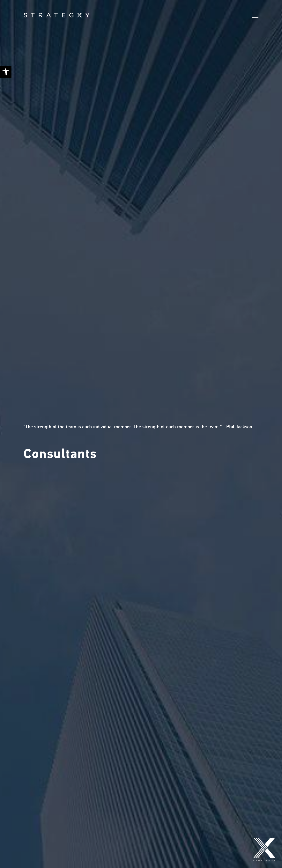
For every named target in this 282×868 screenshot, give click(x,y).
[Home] (33, 15)
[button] (6, 72)
